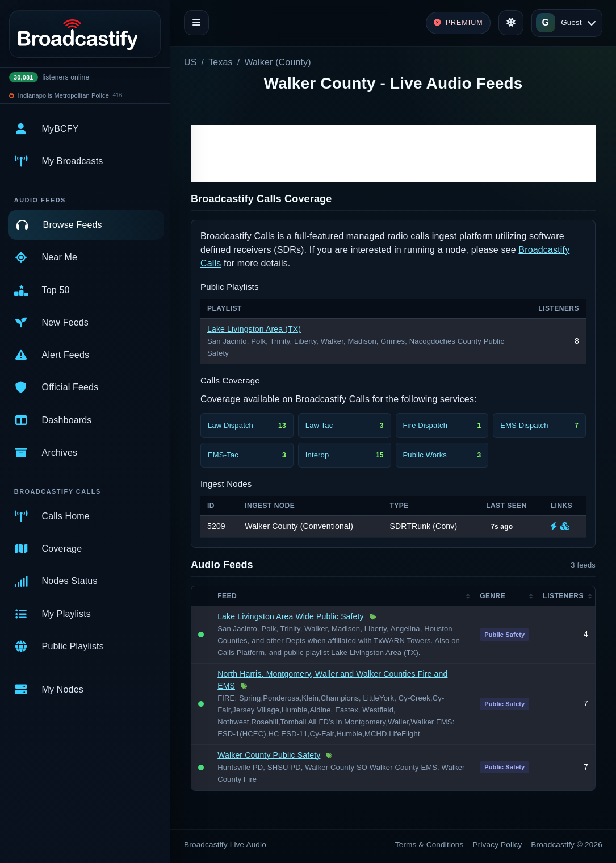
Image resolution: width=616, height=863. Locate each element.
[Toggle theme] (511, 23)
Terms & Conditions (429, 845)
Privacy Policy (498, 845)
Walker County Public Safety (269, 755)
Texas (221, 62)
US (190, 62)
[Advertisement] (393, 153)
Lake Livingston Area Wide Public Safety (291, 616)
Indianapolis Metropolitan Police (64, 95)
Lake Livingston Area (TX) (254, 329)
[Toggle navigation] (196, 23)
